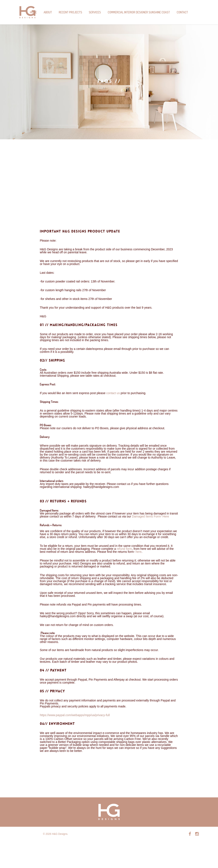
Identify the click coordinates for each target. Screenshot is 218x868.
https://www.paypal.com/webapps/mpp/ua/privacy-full (75, 715)
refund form (124, 549)
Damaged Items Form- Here (150, 516)
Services (95, 12)
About (48, 12)
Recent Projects (70, 12)
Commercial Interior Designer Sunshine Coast (139, 12)
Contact (182, 12)
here (138, 552)
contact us (113, 393)
